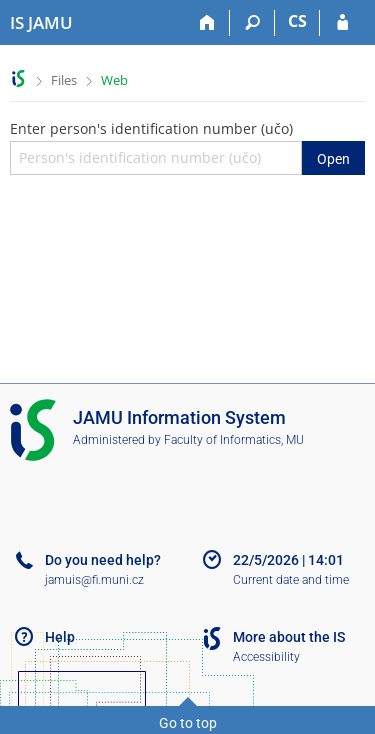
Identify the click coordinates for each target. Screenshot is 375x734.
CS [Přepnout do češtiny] (297, 21)
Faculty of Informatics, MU (234, 440)
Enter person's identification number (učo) (187, 147)
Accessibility (266, 657)
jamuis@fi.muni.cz (94, 580)
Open (333, 159)
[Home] (207, 23)
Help (60, 637)
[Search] (252, 23)
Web (114, 80)
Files (64, 80)
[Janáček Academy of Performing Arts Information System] (41, 23)
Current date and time (291, 580)
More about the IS (289, 637)
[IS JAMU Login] (342, 23)
